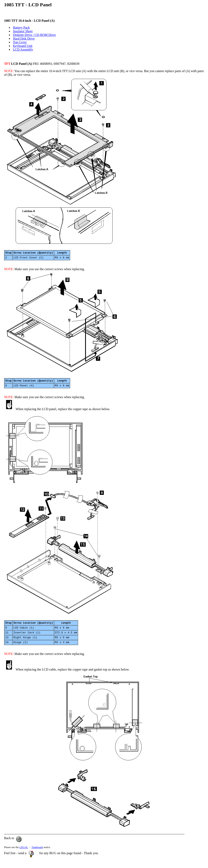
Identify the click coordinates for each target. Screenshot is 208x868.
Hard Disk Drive (24, 38)
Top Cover (20, 42)
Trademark (37, 853)
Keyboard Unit (23, 46)
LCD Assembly (23, 49)
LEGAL (24, 853)
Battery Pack (21, 28)
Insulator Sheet (23, 31)
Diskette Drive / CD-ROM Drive (34, 35)
